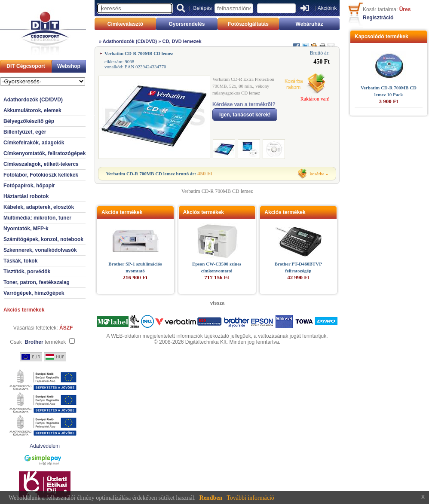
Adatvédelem (45, 446)
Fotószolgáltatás (248, 24)
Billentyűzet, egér (25, 132)
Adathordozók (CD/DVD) (33, 100)
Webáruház (309, 24)
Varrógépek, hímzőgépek (34, 293)
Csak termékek (38, 342)
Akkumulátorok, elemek (32, 110)
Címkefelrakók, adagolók (34, 143)
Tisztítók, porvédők (27, 272)
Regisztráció (378, 18)
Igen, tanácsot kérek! (245, 115)
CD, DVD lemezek (182, 41)
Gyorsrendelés (187, 24)
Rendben (211, 498)
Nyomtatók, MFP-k (26, 229)
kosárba (317, 174)
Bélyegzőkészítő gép (29, 121)
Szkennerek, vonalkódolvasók (40, 250)
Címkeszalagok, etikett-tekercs (41, 164)
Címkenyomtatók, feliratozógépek (44, 153)
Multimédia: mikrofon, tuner (37, 218)
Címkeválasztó (125, 24)
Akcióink (327, 8)
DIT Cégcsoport (26, 66)
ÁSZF (66, 328)
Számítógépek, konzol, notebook (43, 239)
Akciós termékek (24, 310)
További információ (250, 498)
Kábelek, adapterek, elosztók (39, 207)
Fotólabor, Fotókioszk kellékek (41, 175)
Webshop (69, 66)
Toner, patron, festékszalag (37, 282)
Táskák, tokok (20, 261)
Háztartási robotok (26, 196)
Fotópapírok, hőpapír (29, 186)
